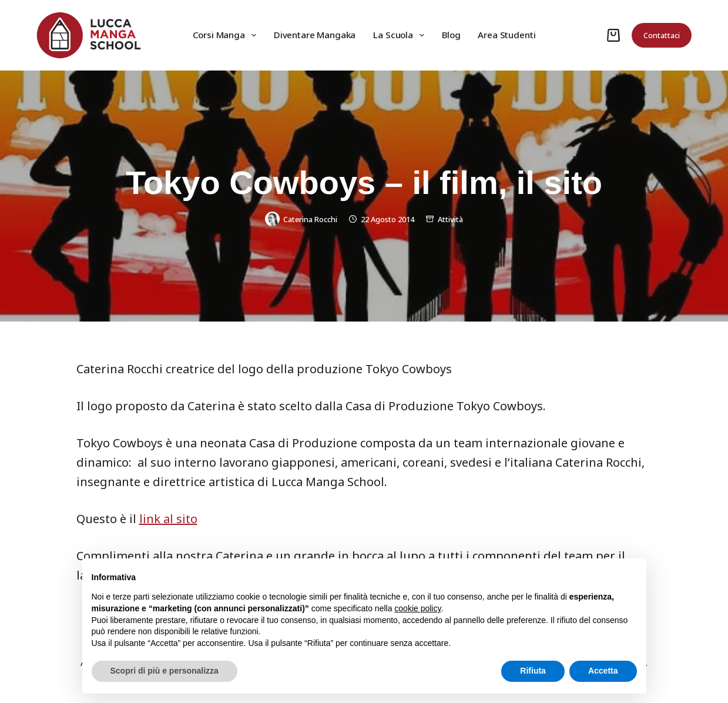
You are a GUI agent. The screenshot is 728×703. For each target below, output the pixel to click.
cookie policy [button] (417, 608)
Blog (451, 35)
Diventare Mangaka (315, 35)
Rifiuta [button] (533, 671)
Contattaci (662, 35)
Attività (450, 219)
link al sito (168, 519)
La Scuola (401, 35)
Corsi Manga (227, 35)
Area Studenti (506, 35)
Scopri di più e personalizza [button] (165, 671)
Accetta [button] (603, 671)
